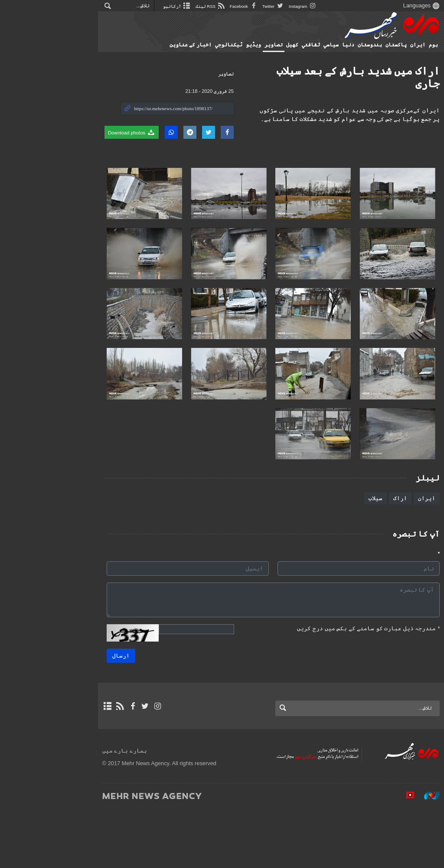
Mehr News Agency (384, 26)
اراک (392, 557)
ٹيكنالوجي (220, 45)
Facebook (154, 6)
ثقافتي (303, 45)
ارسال (113, 714)
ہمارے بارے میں (35, 809)
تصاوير (265, 45)
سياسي (323, 45)
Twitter (184, 6)
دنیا (340, 45)
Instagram (213, 6)
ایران (410, 45)
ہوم (425, 45)
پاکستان (388, 45)
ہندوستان (362, 45)
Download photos (42, 132)
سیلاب (367, 557)
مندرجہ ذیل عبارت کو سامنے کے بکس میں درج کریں (360, 687)
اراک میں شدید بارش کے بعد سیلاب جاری (336, 71)
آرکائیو (87, 6)
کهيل (284, 45)
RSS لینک (121, 6)
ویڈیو (245, 45)
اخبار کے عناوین (182, 45)
